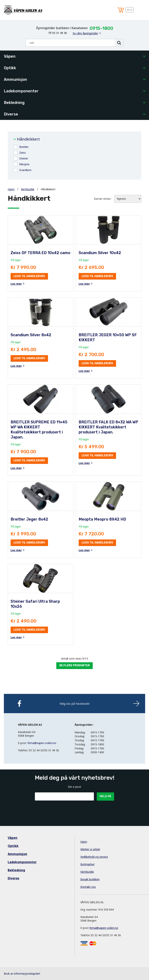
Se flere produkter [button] (74, 665)
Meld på (105, 796)
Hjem (11, 189)
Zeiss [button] (23, 153)
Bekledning (14, 103)
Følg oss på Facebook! (74, 704)
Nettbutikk (28, 189)
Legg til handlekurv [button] (29, 276)
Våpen (10, 56)
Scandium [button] (25, 170)
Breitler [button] (24, 147)
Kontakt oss (88, 887)
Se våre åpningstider (85, 33)
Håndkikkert (28, 139)
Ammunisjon (15, 79)
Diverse (11, 114)
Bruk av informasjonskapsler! (22, 974)
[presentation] (64, 810)
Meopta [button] (24, 164)
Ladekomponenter (21, 91)
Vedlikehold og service (94, 857)
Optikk (10, 68)
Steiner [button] (24, 158)
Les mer (16, 284)
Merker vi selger (90, 849)
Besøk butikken (90, 879)
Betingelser (88, 864)
